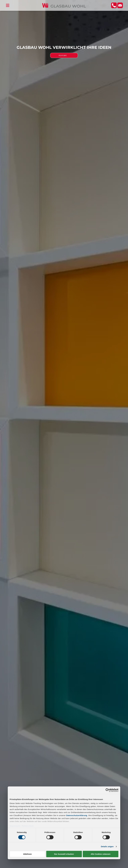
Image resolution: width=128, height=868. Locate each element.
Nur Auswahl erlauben (64, 854)
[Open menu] (8, 5)
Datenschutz (28, 826)
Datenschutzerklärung (77, 815)
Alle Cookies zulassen (101, 854)
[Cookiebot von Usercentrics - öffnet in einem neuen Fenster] (107, 790)
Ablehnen (27, 854)
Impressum (15, 826)
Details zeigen (107, 846)
